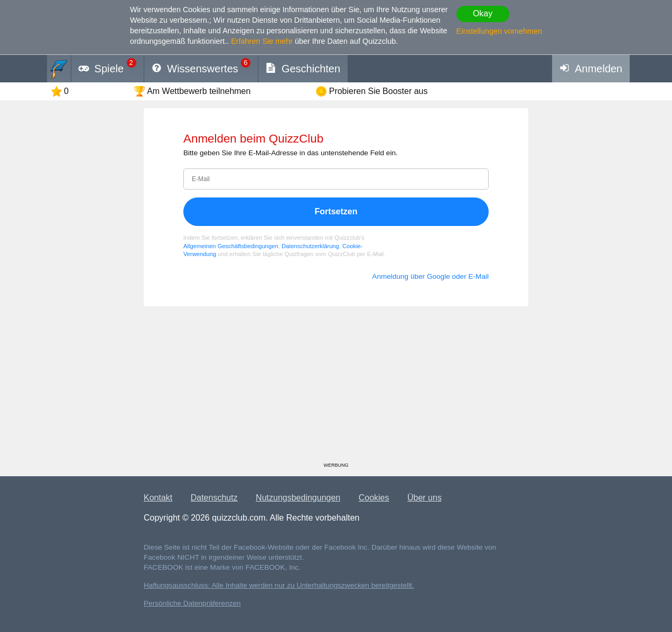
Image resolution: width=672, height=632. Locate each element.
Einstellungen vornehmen (499, 31)
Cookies (374, 498)
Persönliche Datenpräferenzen (192, 603)
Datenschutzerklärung (310, 246)
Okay (483, 13)
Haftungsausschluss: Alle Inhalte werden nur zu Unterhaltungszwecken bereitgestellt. (279, 585)
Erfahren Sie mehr (262, 41)
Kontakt (158, 498)
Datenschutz (214, 498)
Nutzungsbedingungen (298, 498)
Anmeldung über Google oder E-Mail (430, 276)
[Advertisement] (336, 388)
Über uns (424, 498)
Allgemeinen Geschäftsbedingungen (231, 246)
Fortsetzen (336, 211)
